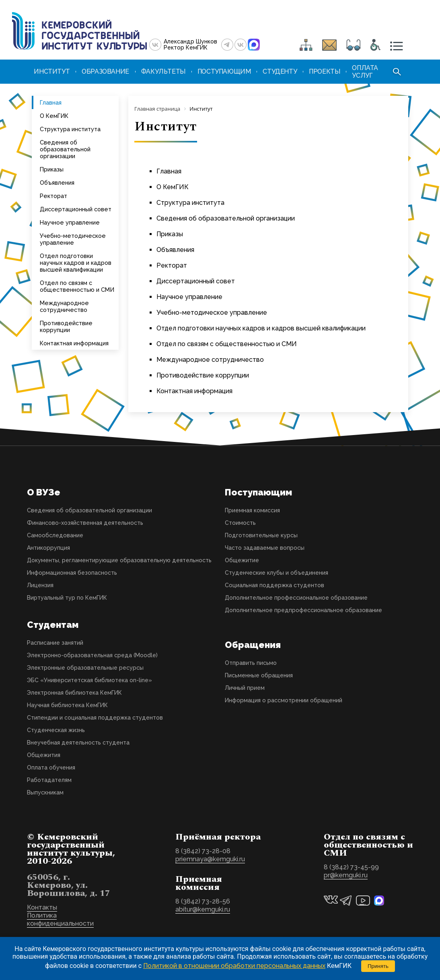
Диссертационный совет (76, 209)
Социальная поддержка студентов (274, 585)
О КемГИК (54, 116)
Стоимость (240, 523)
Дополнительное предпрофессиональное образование (303, 610)
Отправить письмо (251, 663)
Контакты (42, 907)
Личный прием (245, 688)
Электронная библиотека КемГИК (74, 693)
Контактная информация (74, 343)
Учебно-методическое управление (73, 239)
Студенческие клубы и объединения (277, 573)
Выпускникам (45, 792)
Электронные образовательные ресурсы (85, 668)
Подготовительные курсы (261, 535)
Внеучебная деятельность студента (78, 743)
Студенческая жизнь (56, 730)
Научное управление (70, 222)
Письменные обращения (259, 675)
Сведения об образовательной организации (65, 149)
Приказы (52, 169)
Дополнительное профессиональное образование (296, 598)
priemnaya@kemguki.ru (210, 859)
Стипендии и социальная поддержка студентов (95, 718)
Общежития (44, 755)
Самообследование (55, 535)
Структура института (70, 129)
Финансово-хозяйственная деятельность (85, 523)
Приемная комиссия (252, 510)
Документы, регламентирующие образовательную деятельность (119, 560)
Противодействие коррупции (66, 326)
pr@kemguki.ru (346, 875)
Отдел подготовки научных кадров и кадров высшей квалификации (76, 263)
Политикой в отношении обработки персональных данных (234, 966)
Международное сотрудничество (64, 306)
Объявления (57, 183)
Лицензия (40, 585)
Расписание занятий (55, 643)
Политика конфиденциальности (60, 919)
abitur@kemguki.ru (203, 909)
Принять (378, 966)
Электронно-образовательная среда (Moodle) (92, 655)
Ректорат (53, 196)
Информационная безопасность (72, 573)
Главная (51, 102)
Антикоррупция (48, 548)
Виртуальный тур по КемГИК (67, 598)
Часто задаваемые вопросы (265, 548)
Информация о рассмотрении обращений (284, 700)
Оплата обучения (51, 767)
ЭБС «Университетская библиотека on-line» (89, 680)
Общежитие (242, 560)
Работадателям (49, 780)
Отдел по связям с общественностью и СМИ (77, 286)
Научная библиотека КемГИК (67, 705)
